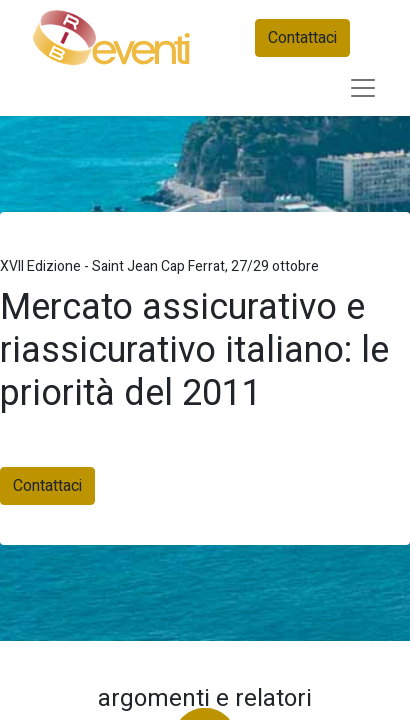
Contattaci (302, 38)
